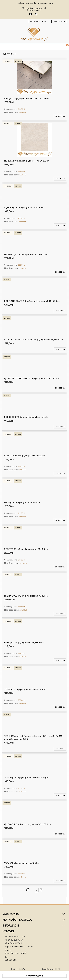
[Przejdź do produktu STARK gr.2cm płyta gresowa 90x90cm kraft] (34, 676)
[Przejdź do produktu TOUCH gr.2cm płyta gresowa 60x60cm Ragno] (34, 765)
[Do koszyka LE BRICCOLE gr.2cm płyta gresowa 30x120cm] (60, 614)
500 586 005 (11, 960)
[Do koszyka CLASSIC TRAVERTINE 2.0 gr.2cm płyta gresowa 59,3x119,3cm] (60, 349)
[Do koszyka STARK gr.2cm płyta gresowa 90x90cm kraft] (60, 707)
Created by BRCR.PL (18, 969)
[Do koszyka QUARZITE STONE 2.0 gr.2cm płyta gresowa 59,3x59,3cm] (60, 388)
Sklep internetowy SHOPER (51, 969)
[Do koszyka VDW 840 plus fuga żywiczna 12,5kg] (60, 881)
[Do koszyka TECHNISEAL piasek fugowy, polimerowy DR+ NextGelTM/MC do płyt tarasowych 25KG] (60, 749)
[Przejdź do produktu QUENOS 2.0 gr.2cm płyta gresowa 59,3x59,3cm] (34, 811)
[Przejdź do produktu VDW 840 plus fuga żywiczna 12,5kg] (34, 850)
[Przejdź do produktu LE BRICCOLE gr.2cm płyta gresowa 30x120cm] (34, 583)
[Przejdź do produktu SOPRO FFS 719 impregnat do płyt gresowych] (34, 404)
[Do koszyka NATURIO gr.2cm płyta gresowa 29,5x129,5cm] (60, 272)
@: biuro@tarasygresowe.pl (34, 8)
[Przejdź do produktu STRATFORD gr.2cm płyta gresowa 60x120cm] (34, 536)
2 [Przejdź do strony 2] (37, 890)
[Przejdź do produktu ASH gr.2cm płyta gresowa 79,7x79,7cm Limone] (34, 78)
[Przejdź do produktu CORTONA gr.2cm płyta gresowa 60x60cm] (34, 443)
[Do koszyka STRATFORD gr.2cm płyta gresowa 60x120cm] (60, 567)
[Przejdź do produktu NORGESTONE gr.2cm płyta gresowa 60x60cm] (34, 140)
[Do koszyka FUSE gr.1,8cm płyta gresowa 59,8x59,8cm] (60, 660)
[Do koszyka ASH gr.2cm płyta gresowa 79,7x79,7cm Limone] (60, 116)
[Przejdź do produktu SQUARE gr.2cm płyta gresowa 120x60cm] (34, 195)
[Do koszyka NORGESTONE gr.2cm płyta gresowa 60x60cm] (60, 179)
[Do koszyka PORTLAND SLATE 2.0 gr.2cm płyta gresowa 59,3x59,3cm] (60, 311)
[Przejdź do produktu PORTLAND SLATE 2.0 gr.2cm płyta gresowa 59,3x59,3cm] (34, 288)
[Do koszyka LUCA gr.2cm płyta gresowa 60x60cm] (60, 520)
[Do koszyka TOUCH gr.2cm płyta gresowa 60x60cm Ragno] (60, 795)
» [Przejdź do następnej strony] (41, 890)
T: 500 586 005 (34, 10)
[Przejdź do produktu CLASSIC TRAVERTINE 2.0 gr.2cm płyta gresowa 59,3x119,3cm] (34, 327)
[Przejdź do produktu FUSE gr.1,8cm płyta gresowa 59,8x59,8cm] (34, 630)
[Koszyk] (66, 47)
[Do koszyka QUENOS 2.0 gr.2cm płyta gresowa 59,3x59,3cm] (60, 834)
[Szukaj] (60, 46)
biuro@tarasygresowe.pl (16, 953)
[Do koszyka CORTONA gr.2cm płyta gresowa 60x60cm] (60, 473)
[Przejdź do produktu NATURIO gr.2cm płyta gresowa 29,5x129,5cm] (34, 241)
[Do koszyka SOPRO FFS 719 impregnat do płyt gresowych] (60, 427)
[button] (3, 46)
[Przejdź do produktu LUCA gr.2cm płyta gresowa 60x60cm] (34, 489)
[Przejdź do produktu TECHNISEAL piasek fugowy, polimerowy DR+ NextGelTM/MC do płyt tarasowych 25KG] (34, 723)
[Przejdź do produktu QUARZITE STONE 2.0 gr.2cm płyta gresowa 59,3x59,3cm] (34, 365)
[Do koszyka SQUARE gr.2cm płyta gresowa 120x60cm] (60, 225)
